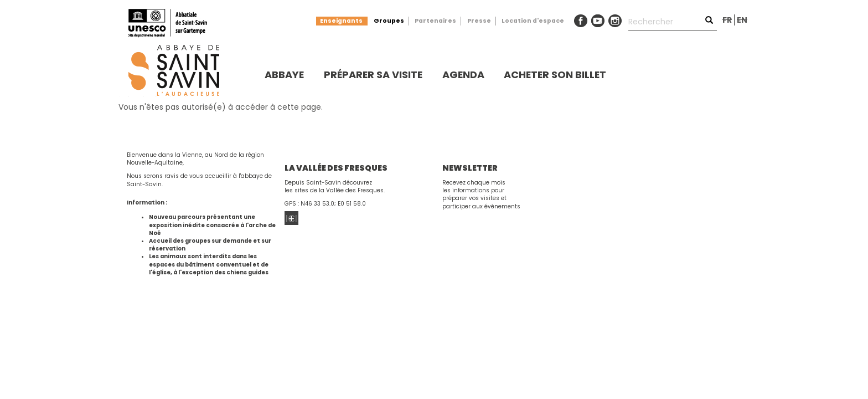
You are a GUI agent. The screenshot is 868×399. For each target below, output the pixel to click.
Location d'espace (533, 21)
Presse (479, 21)
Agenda (463, 75)
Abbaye (284, 75)
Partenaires (435, 21)
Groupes (389, 21)
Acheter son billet (555, 75)
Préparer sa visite (373, 75)
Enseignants (341, 21)
